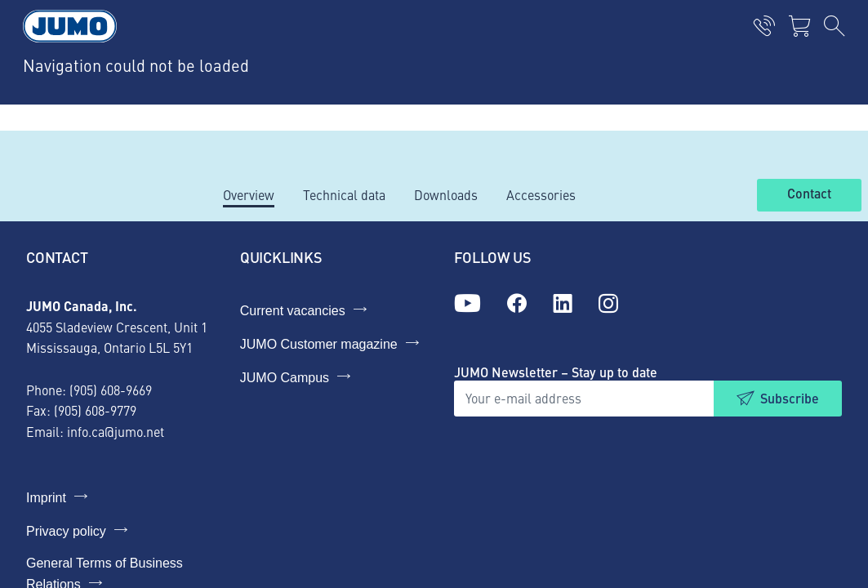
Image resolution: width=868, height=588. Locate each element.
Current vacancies (293, 311)
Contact (809, 194)
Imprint (46, 498)
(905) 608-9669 (111, 390)
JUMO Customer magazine (319, 344)
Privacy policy (66, 531)
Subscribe (790, 398)
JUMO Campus (285, 378)
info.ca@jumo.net (116, 431)
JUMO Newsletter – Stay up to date (556, 372)
